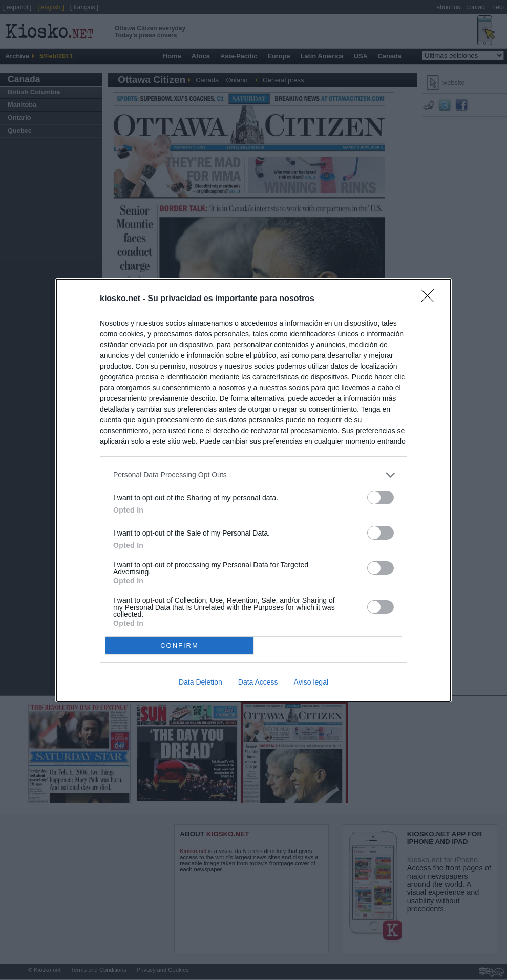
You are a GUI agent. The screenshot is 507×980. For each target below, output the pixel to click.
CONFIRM (179, 645)
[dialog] (253, 490)
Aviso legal (311, 682)
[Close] (431, 299)
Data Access (258, 682)
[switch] (381, 497)
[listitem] (253, 475)
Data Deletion (200, 682)
